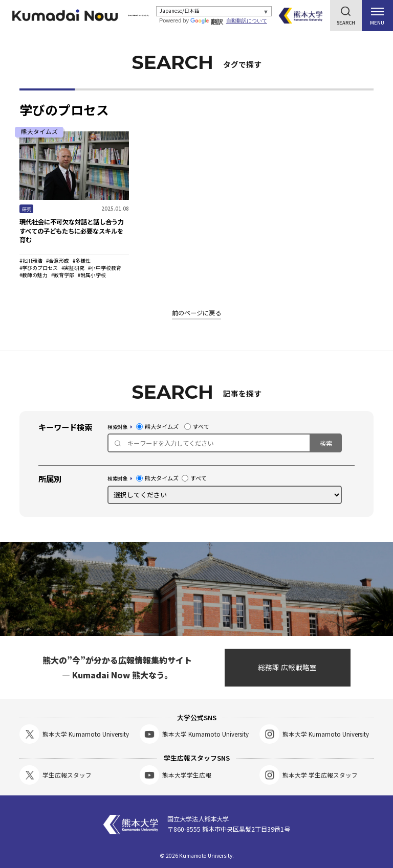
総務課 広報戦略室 (287, 667)
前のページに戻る (196, 313)
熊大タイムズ (157, 427)
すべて (197, 427)
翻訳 (210, 22)
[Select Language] (216, 11)
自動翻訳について (249, 21)
